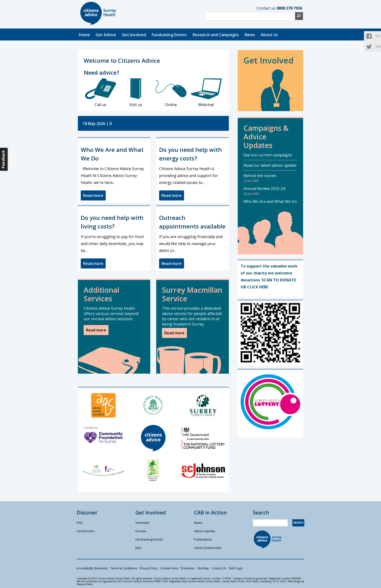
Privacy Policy (149, 568)
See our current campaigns (268, 155)
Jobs (139, 548)
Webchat (206, 93)
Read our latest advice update (270, 165)
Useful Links (86, 531)
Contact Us (219, 568)
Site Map (203, 568)
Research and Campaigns (216, 35)
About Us (269, 35)
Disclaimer (188, 568)
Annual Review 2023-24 (264, 188)
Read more (93, 195)
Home (84, 35)
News (250, 35)
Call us (101, 93)
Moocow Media (85, 584)
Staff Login (236, 568)
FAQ (80, 523)
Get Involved (134, 35)
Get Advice (106, 35)
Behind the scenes (260, 176)
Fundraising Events (169, 35)
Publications (203, 539)
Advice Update (205, 531)
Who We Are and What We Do (270, 201)
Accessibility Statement (92, 568)
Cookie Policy (169, 568)
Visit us (136, 93)
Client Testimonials (208, 548)
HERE (264, 287)
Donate (141, 531)
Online (171, 93)
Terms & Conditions (124, 568)
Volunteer (143, 523)
